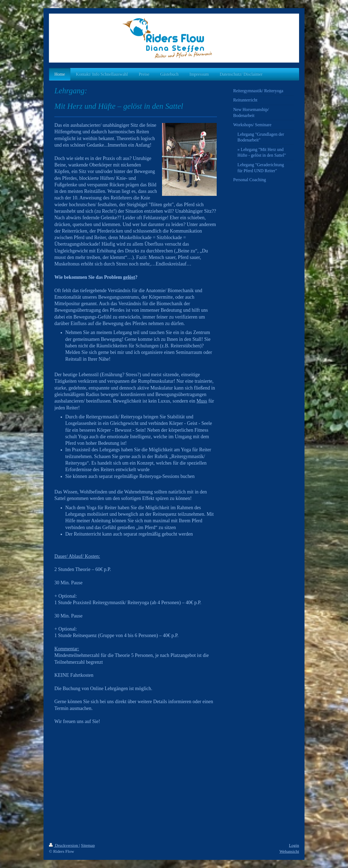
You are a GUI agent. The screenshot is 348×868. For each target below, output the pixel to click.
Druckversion (64, 845)
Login (294, 845)
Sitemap (88, 845)
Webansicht (289, 851)
